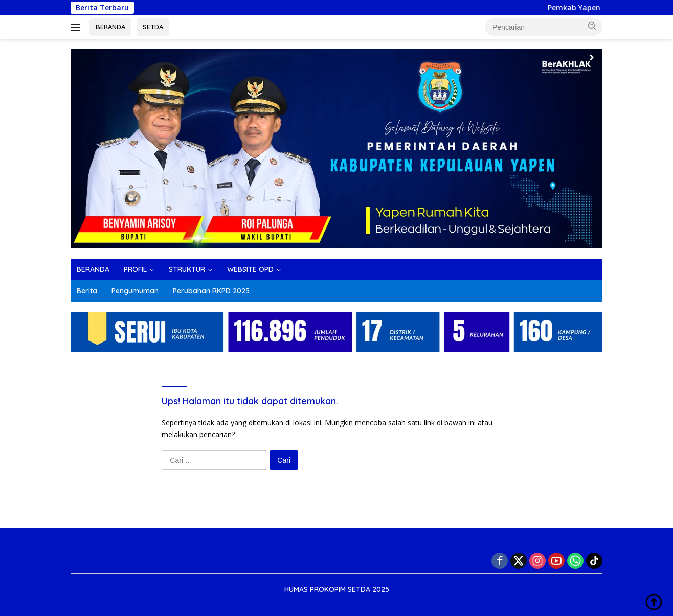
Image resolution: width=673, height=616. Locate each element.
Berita (87, 291)
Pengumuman (135, 291)
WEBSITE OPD (250, 269)
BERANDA (110, 27)
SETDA (153, 27)
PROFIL (135, 269)
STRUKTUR (187, 269)
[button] (592, 26)
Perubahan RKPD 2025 (211, 291)
